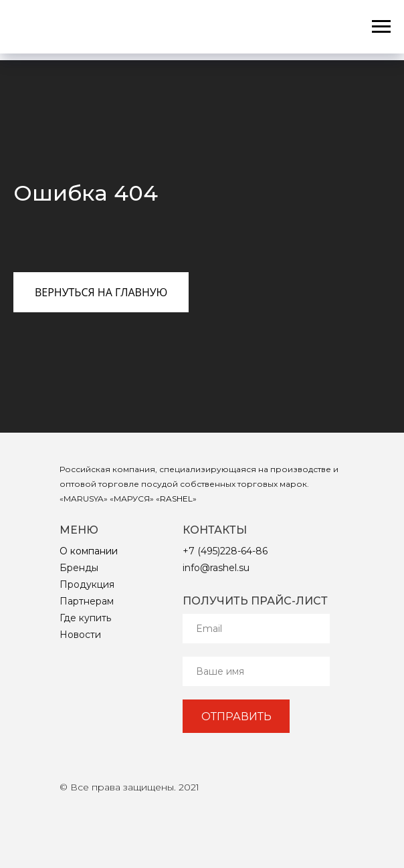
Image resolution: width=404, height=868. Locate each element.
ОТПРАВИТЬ (236, 717)
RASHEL (176, 499)
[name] (256, 671)
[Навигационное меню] (381, 27)
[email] (256, 629)
